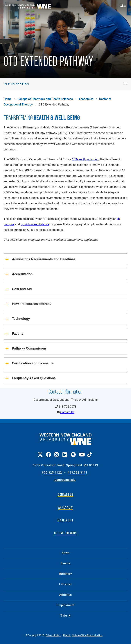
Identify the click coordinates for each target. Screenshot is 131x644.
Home (8, 99)
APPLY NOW (65, 507)
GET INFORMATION (65, 533)
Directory (65, 574)
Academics (86, 99)
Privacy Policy (54, 635)
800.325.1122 (52, 473)
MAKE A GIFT (65, 520)
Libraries (65, 584)
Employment (65, 605)
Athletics (65, 595)
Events (66, 563)
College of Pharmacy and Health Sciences (45, 99)
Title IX (65, 615)
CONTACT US (66, 494)
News (65, 553)
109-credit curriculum (86, 159)
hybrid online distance (35, 224)
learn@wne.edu (65, 480)
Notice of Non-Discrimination (87, 635)
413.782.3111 (78, 473)
